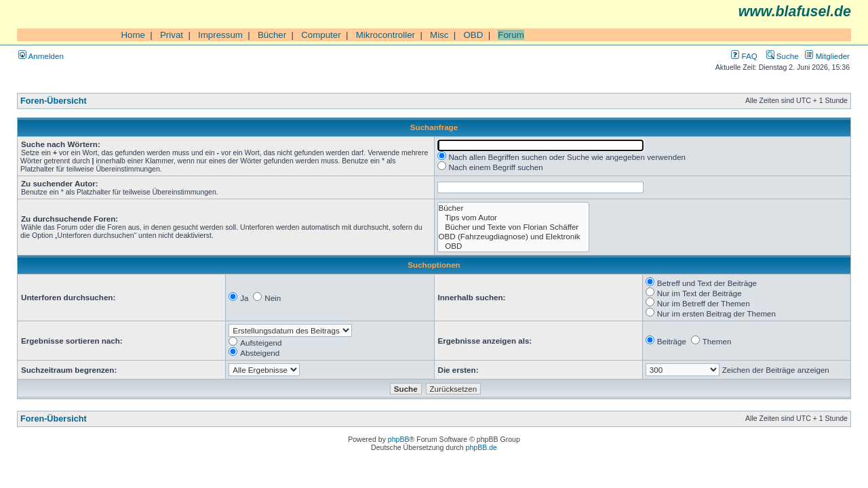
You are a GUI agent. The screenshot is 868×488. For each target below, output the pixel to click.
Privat (172, 35)
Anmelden (41, 56)
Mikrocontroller (386, 35)
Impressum (220, 35)
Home (133, 35)
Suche (783, 56)
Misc (439, 35)
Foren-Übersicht (54, 101)
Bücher (272, 35)
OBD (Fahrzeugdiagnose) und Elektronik (514, 237)
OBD (473, 35)
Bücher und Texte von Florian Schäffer (514, 227)
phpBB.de (481, 447)
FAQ (744, 56)
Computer (321, 35)
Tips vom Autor (514, 218)
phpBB (399, 439)
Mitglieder (827, 56)
